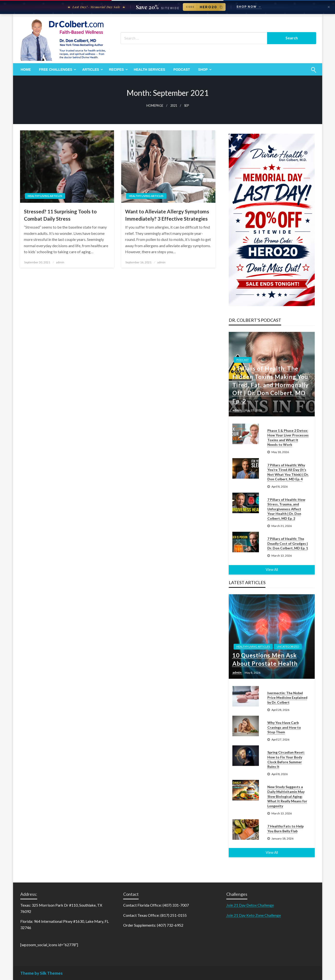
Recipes (116, 70)
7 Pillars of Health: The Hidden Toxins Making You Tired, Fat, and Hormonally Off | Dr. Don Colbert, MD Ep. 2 (271, 385)
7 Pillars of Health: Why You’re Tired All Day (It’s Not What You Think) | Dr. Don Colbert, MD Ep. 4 (288, 472)
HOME (26, 70)
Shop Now (249, 7)
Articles (91, 70)
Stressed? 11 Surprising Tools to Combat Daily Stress (60, 215)
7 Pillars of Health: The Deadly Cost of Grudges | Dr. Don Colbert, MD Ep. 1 (288, 543)
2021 (174, 106)
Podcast (182, 70)
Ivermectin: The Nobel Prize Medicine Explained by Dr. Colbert (287, 698)
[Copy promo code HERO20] (204, 7)
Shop (203, 70)
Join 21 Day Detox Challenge (250, 905)
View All (272, 570)
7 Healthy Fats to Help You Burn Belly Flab (285, 829)
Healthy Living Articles (45, 196)
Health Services (150, 70)
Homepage (155, 106)
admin (60, 262)
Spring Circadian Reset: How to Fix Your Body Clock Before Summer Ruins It (286, 759)
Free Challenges (56, 70)
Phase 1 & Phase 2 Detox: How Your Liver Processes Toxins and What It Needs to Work (288, 438)
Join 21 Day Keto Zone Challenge (254, 915)
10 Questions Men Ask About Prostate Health (265, 659)
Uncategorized (288, 647)
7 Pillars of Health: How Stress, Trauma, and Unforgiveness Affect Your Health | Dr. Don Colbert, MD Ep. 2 (286, 509)
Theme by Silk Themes (41, 973)
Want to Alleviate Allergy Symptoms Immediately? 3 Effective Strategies (167, 215)
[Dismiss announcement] (329, 7)
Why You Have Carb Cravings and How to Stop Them (284, 727)
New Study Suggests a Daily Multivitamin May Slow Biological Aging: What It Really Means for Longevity (287, 796)
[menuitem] (26, 70)
